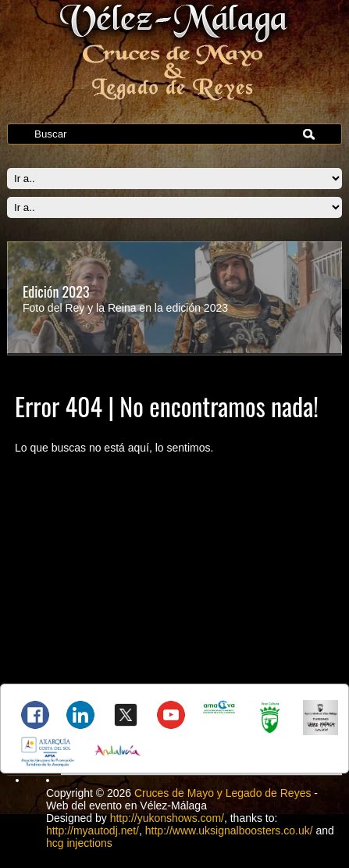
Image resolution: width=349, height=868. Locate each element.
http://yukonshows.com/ (167, 818)
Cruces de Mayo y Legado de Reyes (223, 793)
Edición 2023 (56, 291)
